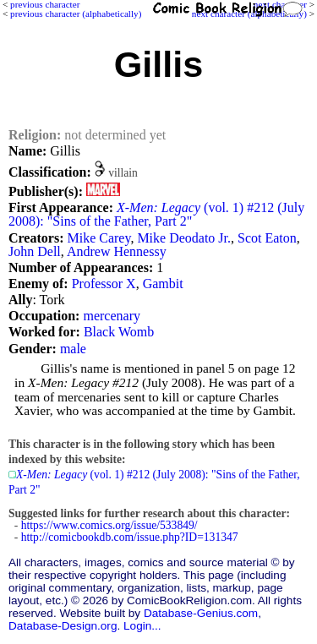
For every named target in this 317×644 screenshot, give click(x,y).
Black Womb (119, 332)
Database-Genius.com (201, 613)
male (73, 349)
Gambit (163, 284)
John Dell (35, 251)
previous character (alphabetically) (76, 14)
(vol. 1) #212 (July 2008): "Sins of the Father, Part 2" (156, 214)
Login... (142, 626)
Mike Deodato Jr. (184, 238)
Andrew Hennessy (117, 251)
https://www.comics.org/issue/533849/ (109, 525)
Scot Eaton (267, 238)
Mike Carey (98, 238)
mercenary (112, 316)
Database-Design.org (63, 626)
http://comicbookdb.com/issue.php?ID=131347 (130, 537)
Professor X (104, 284)
